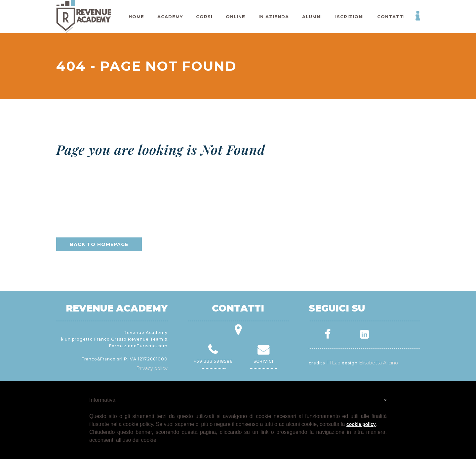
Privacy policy (152, 368)
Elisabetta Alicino (378, 363)
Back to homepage (99, 244)
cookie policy (361, 424)
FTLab (333, 363)
